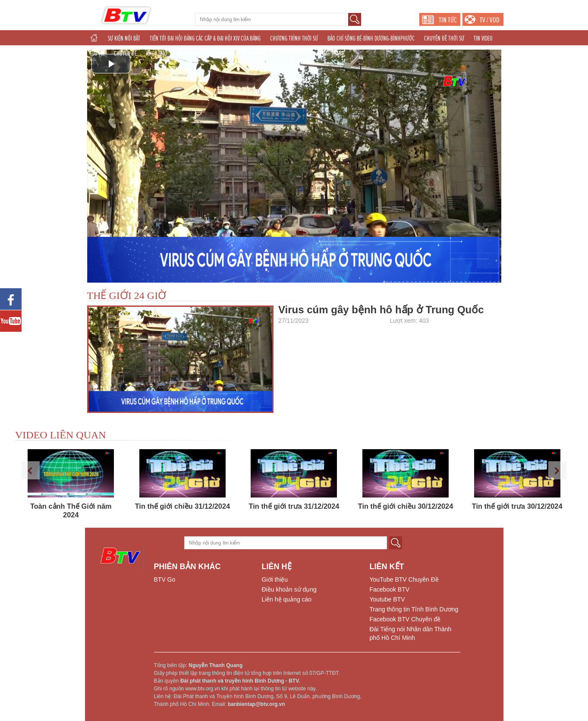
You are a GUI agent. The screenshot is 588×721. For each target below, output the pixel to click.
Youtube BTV (387, 599)
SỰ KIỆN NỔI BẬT (124, 38)
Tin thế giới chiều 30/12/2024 (406, 506)
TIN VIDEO (483, 38)
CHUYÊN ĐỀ (125, 54)
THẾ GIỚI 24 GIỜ (127, 296)
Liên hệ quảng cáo (287, 599)
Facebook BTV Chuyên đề (405, 619)
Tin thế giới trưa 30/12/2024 (517, 506)
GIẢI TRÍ (97, 54)
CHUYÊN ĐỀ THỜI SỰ (444, 38)
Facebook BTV (390, 589)
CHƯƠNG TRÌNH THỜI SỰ (294, 38)
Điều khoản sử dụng (289, 589)
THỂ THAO (252, 54)
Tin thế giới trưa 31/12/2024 (294, 506)
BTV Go (165, 579)
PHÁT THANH (332, 54)
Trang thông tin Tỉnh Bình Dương (414, 609)
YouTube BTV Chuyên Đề (404, 579)
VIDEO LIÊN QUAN (61, 435)
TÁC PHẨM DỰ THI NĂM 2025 (205, 54)
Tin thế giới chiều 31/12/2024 (182, 506)
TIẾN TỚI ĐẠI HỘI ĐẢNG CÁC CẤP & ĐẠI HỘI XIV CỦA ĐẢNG (205, 38)
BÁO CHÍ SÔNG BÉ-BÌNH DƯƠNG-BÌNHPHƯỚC (371, 38)
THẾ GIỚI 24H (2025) (291, 54)
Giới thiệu (275, 579)
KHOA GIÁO (157, 54)
